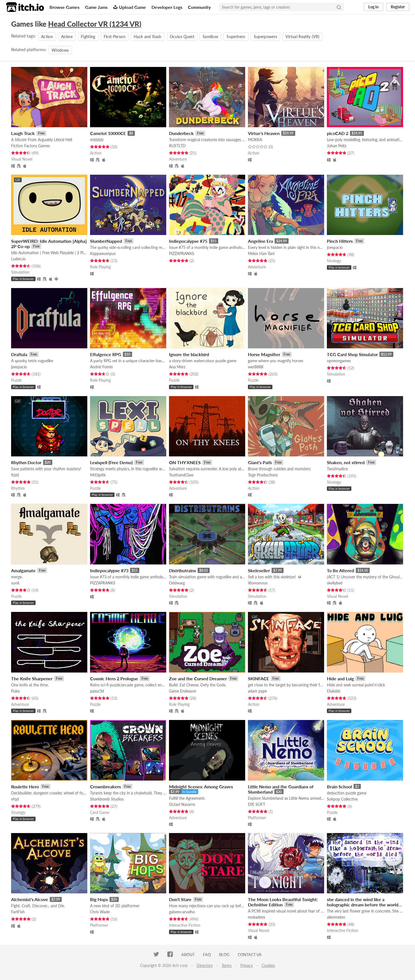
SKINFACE (259, 678)
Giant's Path (260, 462)
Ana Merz (177, 367)
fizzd (15, 475)
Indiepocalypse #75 (188, 241)
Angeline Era (260, 241)
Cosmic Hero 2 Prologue (114, 678)
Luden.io (18, 259)
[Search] (339, 7)
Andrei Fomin (101, 367)
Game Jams (96, 7)
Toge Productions (263, 475)
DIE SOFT (257, 804)
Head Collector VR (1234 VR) (95, 24)
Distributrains (182, 570)
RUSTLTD (177, 146)
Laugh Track (23, 133)
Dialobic (334, 691)
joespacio (335, 247)
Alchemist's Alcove (30, 899)
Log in (373, 7)
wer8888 (256, 367)
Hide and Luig (340, 678)
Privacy (247, 965)
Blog (224, 955)
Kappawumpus (103, 253)
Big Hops (99, 899)
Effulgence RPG (106, 354)
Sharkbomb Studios (107, 799)
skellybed (335, 583)
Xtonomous (258, 583)
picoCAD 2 (338, 133)
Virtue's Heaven (264, 133)
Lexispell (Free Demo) (111, 462)
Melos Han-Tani (261, 253)
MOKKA (255, 140)
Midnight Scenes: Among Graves (201, 787)
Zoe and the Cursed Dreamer (198, 678)
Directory (205, 965)
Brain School (339, 787)
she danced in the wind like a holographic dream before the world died (363, 905)
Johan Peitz (337, 146)
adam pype (257, 691)
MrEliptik (98, 475)
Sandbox (210, 37)
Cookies (268, 965)
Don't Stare (180, 899)
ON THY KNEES (185, 462)
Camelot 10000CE (108, 133)
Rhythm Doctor (26, 462)
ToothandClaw (181, 475)
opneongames (339, 361)
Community (199, 7)
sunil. (15, 583)
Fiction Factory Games (30, 146)
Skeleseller (259, 570)
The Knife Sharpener (32, 678)
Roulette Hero (25, 787)
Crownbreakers (105, 787)
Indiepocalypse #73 (109, 570)
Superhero (236, 37)
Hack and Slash (148, 37)
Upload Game (130, 7)
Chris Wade (100, 912)
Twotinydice (337, 469)
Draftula (19, 354)
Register (398, 7)
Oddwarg (177, 583)
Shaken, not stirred (346, 462)
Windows (60, 50)
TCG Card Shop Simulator (352, 354)
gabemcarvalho (182, 912)
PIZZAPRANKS (182, 253)
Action (47, 37)
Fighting (88, 37)
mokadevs (257, 917)
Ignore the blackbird (189, 354)
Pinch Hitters (340, 241)
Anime (67, 37)
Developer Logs (167, 7)
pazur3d (97, 691)
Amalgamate (23, 570)
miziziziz (97, 140)
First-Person (115, 37)
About (188, 955)
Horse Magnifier (264, 354)
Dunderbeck (181, 133)
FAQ (207, 955)
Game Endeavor (183, 691)
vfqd (15, 799)
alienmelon (336, 917)
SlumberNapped (106, 241)
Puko (15, 691)
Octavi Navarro (182, 804)
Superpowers (266, 37)
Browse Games (64, 7)
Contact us (250, 955)
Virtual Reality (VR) (302, 37)
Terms (227, 965)
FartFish (18, 912)
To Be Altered (341, 570)
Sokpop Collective (342, 799)
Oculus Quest (182, 37)
